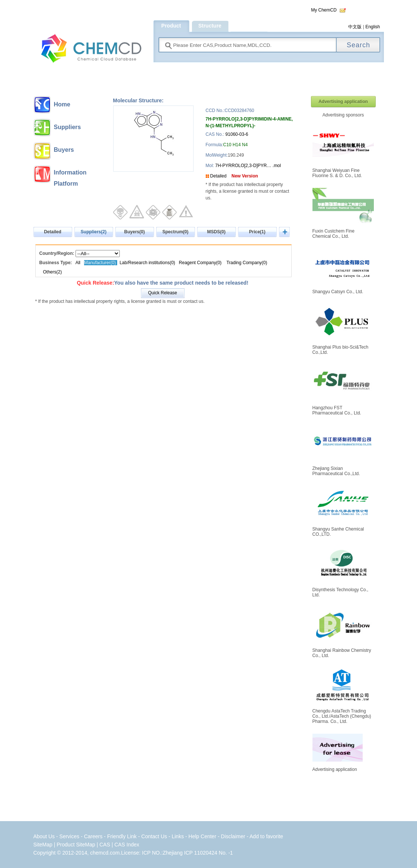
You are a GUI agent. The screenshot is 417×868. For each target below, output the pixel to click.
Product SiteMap (76, 845)
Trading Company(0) (247, 263)
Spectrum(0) (175, 232)
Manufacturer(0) (101, 263)
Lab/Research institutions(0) (147, 263)
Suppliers (68, 127)
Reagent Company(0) (200, 263)
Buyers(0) (134, 232)
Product (171, 26)
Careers (93, 836)
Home (62, 104)
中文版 (355, 27)
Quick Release (163, 293)
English (373, 27)
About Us (44, 836)
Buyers (64, 150)
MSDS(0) (216, 232)
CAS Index (127, 845)
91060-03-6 (237, 134)
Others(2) (53, 272)
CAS (105, 845)
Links (178, 836)
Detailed (218, 176)
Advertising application (343, 102)
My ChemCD (324, 10)
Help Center (203, 836)
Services (70, 836)
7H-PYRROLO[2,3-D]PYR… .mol (247, 166)
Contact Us (154, 836)
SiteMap (43, 845)
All (78, 263)
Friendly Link (122, 836)
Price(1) (257, 232)
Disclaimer (233, 836)
